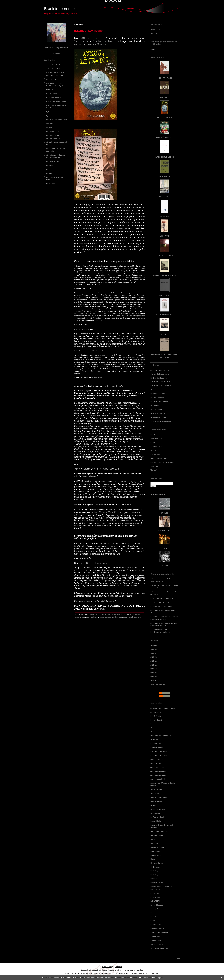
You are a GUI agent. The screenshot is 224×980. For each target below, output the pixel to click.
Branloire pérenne (59, 9)
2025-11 (153, 665)
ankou (77, 617)
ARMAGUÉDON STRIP (164, 137)
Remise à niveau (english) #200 (162, 462)
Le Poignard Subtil (157, 817)
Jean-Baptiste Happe (158, 775)
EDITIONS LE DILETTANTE (161, 386)
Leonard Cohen (156, 821)
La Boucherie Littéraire (159, 394)
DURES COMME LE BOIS (164, 157)
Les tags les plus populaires (133, 970)
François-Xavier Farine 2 (160, 755)
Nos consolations (157, 863)
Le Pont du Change (158, 413)
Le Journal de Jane (158, 809)
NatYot (153, 859)
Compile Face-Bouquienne (56, 101)
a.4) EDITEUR (52, 79)
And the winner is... (158, 454)
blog (157, 973)
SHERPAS (164, 566)
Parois (153, 435)
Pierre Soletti (155, 897)
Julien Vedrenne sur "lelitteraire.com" (88, 351)
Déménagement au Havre (160, 632)
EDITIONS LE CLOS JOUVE (161, 382)
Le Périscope (155, 813)
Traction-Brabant (157, 944)
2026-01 (153, 657)
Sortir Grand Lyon (112, 386)
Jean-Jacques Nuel (158, 779)
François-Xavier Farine (159, 751)
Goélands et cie (167, 606)
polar (48, 169)
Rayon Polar (97, 378)
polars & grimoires (92, 617)
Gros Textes (155, 390)
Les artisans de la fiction (159, 831)
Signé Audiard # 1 (157, 446)
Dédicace (154, 450)
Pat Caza (154, 879)
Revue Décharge (157, 905)
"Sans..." (154, 470)
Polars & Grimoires (97, 44)
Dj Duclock (154, 740)
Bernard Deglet (156, 720)
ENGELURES (164, 196)
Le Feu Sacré (155, 406)
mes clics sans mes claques (57, 120)
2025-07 (153, 681)
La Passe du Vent (157, 398)
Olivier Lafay (155, 867)
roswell (130, 617)
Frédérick (154, 606)
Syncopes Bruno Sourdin (160, 933)
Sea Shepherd (156, 913)
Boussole (50, 89)
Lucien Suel (155, 839)
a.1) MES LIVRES (53, 65)
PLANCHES (164, 548)
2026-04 (153, 645)
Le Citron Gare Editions (159, 402)
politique (49, 173)
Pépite (153, 442)
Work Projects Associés (159, 948)
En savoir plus (157, 978)
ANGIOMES (164, 98)
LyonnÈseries (51, 116)
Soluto (153, 921)
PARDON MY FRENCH (164, 315)
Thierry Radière (156, 937)
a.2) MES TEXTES (53, 69)
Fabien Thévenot (157, 747)
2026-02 (153, 653)
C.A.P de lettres (52, 93)
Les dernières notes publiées (112, 970)
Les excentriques (157, 835)
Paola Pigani (155, 871)
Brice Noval (155, 724)
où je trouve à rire (53, 131)
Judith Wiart (155, 793)
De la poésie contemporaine (161, 736)
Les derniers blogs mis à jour (91, 970)
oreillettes (50, 124)
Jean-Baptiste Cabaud (159, 771)
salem (125, 617)
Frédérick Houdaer (157, 585)
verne (139, 617)
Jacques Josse (156, 763)
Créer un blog (107, 967)
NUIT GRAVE (164, 295)
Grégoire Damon (157, 759)
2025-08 (153, 677)
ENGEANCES (164, 177)
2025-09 (153, 673)
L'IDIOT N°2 (164, 236)
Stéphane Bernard (157, 579)
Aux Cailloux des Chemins (160, 370)
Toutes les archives (158, 685)
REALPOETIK (156, 901)
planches (50, 165)
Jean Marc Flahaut (157, 767)
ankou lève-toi (135, 614)
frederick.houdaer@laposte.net (56, 48)
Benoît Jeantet (156, 716)
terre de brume (109, 617)
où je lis (49, 128)
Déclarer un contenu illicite (74, 973)
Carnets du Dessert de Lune (161, 374)
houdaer (83, 617)
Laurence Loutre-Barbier (159, 797)
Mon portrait (155, 49)
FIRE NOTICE (164, 216)
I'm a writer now (156, 438)
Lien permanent (106, 614)
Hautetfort (118, 967)
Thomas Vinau (156, 940)
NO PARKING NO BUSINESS (164, 275)
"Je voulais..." (155, 466)
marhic (101, 617)
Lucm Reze (155, 843)
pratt (135, 617)
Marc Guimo (155, 851)
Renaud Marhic (107, 41)
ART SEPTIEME (164, 530)
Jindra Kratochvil (157, 789)
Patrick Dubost (156, 893)
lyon (117, 617)
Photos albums (158, 494)
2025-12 (153, 661)
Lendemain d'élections (159, 458)
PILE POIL (164, 335)
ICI (102, 609)
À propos (56, 54)
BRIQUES (164, 513)
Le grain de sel (156, 805)
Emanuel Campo (157, 744)
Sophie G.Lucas (156, 925)
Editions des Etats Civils (159, 378)
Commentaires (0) (118, 614)
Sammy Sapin (156, 909)
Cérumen (154, 728)
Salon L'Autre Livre (167, 598)
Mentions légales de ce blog (94, 973)
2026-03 (153, 649)
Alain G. (153, 598)
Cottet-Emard (155, 732)
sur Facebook (155, 29)
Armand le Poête (157, 712)
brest (121, 617)
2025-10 (153, 669)
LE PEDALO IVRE (157, 410)
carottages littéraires (54, 97)
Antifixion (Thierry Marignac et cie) (163, 708)
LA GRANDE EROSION (164, 256)
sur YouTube (155, 33)
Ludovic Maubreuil (157, 847)
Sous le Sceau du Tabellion (161, 421)
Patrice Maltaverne (157, 883)
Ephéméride (51, 112)
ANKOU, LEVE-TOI (164, 117)
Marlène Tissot (156, 855)
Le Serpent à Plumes (158, 417)
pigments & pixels (53, 161)
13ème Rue (100, 563)
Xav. (152, 602)
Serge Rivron (155, 917)
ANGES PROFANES (164, 78)
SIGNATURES (52, 184)
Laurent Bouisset (157, 801)
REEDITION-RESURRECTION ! (90, 31)
